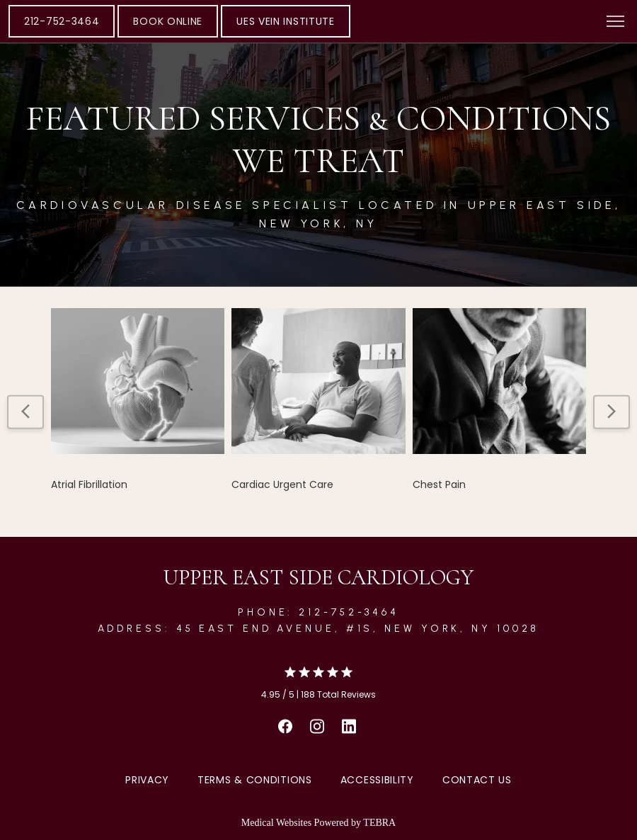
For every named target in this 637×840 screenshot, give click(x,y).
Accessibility (377, 780)
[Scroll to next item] (612, 412)
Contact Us (477, 780)
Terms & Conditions (255, 780)
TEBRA (379, 823)
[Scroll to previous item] (25, 412)
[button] (616, 23)
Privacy (147, 780)
